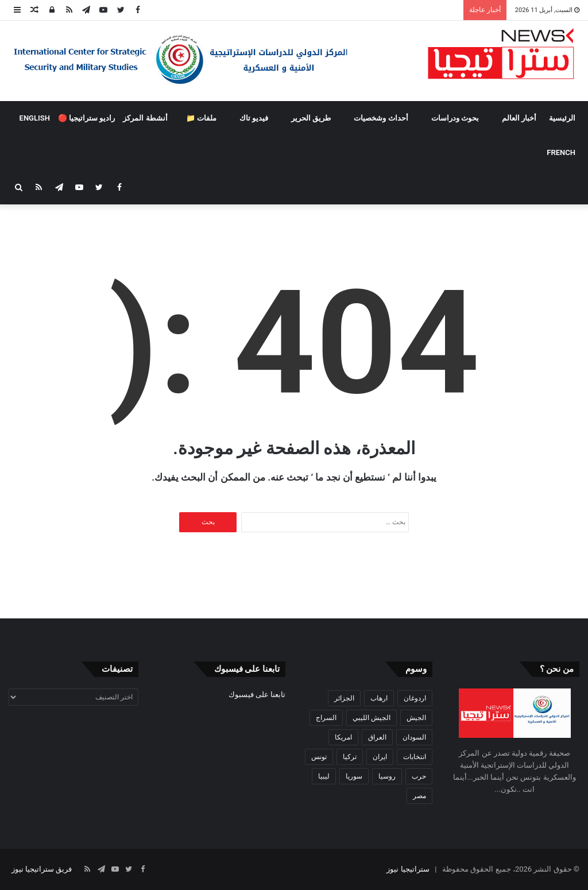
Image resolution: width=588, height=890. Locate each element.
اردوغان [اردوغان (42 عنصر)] (415, 698)
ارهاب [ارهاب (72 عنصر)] (379, 698)
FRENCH (561, 152)
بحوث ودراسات (455, 118)
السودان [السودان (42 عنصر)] (414, 737)
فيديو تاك (254, 118)
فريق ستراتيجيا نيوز (42, 869)
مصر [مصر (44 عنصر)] (419, 796)
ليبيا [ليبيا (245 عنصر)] (324, 776)
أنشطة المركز (145, 118)
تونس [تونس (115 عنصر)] (319, 757)
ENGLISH (35, 118)
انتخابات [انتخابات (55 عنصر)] (415, 757)
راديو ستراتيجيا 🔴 (86, 118)
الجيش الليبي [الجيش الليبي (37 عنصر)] (372, 718)
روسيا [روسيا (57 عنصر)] (387, 776)
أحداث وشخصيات (381, 118)
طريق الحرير (311, 118)
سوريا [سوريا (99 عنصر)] (354, 776)
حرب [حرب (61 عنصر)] (419, 776)
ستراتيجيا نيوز (408, 869)
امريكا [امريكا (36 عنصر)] (343, 737)
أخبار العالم (519, 118)
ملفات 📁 (201, 118)
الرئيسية (562, 118)
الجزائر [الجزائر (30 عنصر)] (344, 698)
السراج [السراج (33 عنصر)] (326, 718)
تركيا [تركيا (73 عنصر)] (350, 757)
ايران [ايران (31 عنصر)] (380, 757)
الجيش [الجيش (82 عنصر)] (416, 718)
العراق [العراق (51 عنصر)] (377, 737)
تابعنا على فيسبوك (257, 694)
